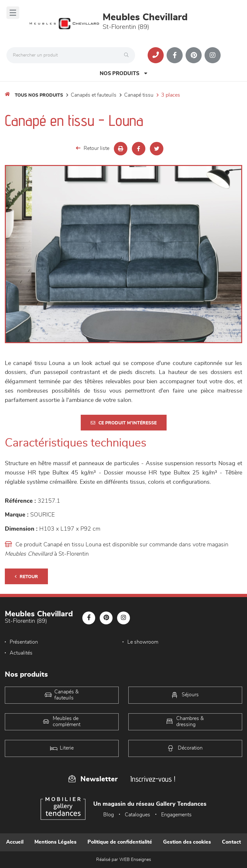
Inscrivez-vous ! (153, 779)
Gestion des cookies (187, 842)
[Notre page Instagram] (213, 55)
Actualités (21, 653)
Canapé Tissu (139, 95)
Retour (26, 577)
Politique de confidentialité (120, 842)
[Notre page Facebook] (175, 55)
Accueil (15, 842)
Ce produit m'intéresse (124, 423)
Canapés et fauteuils (94, 95)
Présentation (24, 642)
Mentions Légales (55, 842)
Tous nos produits (39, 95)
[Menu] (13, 13)
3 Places (171, 95)
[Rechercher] (128, 55)
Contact (231, 842)
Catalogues (137, 815)
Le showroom (143, 642)
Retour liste (93, 148)
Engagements (176, 815)
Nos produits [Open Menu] (123, 73)
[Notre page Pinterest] (194, 55)
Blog (109, 815)
